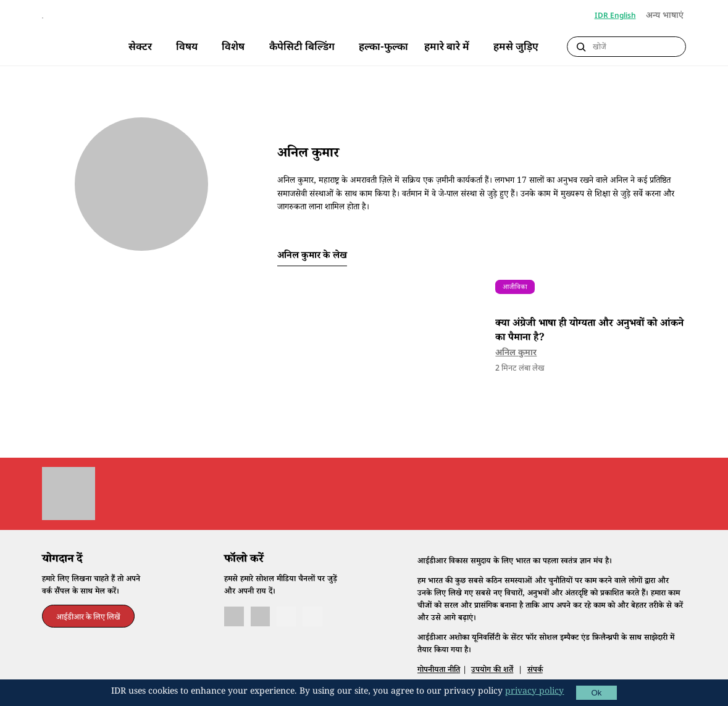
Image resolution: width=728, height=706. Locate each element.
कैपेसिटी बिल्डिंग (302, 48)
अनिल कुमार (516, 370)
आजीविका (515, 304)
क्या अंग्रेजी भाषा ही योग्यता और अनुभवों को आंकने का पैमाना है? (589, 348)
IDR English (615, 16)
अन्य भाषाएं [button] (666, 16)
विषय (187, 48)
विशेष (233, 48)
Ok (596, 693)
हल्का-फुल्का (383, 48)
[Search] (636, 47)
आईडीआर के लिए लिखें (88, 634)
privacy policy (534, 692)
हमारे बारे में (447, 48)
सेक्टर (140, 48)
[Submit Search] (581, 47)
